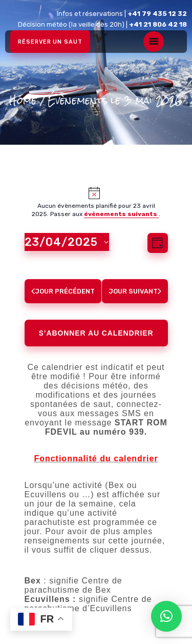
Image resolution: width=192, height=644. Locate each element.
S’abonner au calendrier (96, 333)
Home (23, 101)
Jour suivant (135, 291)
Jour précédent (63, 291)
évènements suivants (121, 214)
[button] (166, 616)
